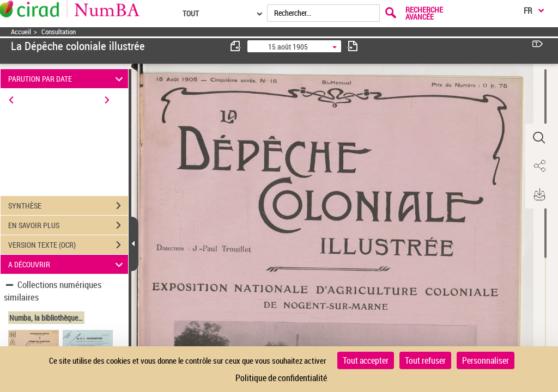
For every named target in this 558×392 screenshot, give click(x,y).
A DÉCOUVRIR (67, 264)
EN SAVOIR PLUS (68, 225)
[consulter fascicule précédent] (236, 46)
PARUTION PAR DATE (67, 79)
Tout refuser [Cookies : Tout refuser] (425, 360)
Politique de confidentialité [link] (281, 378)
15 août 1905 (288, 47)
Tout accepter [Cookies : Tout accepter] (366, 360)
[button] (539, 138)
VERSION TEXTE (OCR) (68, 245)
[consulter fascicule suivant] (353, 46)
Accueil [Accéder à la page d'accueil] (21, 32)
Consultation (59, 32)
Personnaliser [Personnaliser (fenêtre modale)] (486, 360)
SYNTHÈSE (68, 206)
